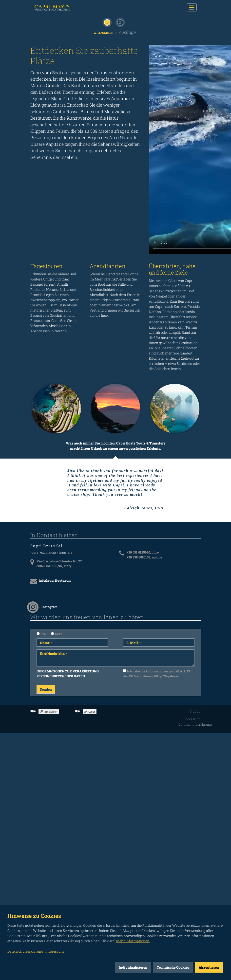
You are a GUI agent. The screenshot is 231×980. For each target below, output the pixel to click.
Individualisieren (133, 967)
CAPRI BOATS (56, 8)
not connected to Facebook (33, 839)
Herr (56, 762)
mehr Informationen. (133, 941)
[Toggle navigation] (192, 7)
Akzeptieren (209, 967)
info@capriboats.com (55, 708)
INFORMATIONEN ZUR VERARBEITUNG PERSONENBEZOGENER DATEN (68, 802)
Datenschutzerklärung (195, 852)
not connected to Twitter (78, 839)
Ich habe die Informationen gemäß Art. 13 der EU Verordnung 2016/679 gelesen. (156, 802)
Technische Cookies (173, 967)
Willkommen (104, 160)
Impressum (192, 847)
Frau (42, 762)
